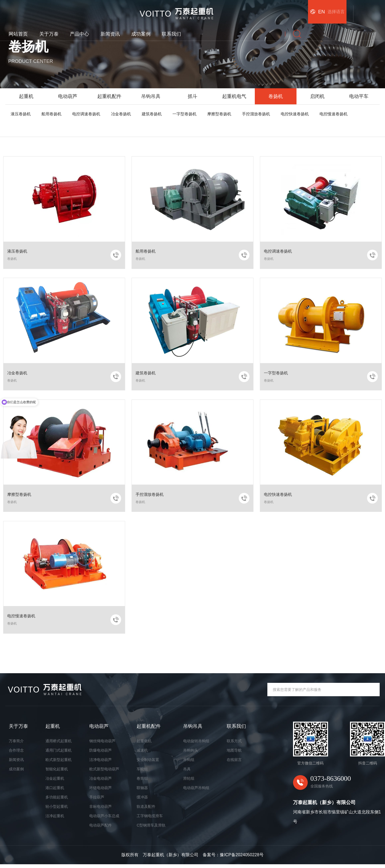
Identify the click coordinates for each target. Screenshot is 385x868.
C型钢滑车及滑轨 (151, 829)
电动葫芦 (68, 96)
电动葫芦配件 (101, 829)
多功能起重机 (57, 801)
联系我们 (269, 10)
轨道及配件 (146, 810)
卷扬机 (276, 96)
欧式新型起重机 (59, 763)
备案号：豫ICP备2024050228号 (233, 859)
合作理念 (16, 754)
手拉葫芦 (97, 801)
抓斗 (192, 96)
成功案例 (238, 10)
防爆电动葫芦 (101, 754)
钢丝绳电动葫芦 (102, 744)
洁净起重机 (55, 819)
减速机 (142, 754)
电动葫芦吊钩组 (196, 791)
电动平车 (359, 96)
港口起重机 (55, 791)
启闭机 (317, 96)
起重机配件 (109, 96)
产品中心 (177, 10)
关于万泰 (147, 10)
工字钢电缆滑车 (150, 819)
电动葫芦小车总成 (104, 819)
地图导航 (234, 754)
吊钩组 (189, 763)
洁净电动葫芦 (101, 763)
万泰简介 (16, 744)
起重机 (26, 96)
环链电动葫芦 (101, 791)
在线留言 (234, 763)
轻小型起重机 (57, 810)
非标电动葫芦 (101, 810)
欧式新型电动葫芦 (104, 772)
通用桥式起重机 (59, 744)
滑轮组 (189, 782)
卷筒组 (142, 782)
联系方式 (234, 744)
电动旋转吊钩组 (196, 744)
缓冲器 (142, 801)
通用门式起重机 (59, 754)
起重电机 (144, 744)
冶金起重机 (55, 782)
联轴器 (142, 791)
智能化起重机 (57, 772)
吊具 (187, 772)
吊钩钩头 (191, 754)
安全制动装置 (148, 763)
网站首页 (116, 10)
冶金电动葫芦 (101, 782)
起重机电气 (234, 96)
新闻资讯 (208, 10)
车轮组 (142, 772)
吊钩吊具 (151, 96)
